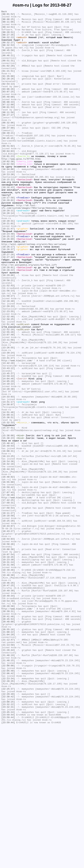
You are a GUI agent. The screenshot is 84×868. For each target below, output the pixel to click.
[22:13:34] (8, 812)
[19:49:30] (8, 707)
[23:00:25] (8, 840)
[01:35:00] (8, 89)
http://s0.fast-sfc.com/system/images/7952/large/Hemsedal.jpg (32, 246)
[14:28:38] (8, 465)
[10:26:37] (8, 297)
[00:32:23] (8, 43)
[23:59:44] (8, 856)
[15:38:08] (8, 521)
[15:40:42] (8, 530)
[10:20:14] (8, 254)
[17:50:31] (8, 601)
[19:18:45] (8, 667)
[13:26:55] (8, 415)
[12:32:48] (8, 378)
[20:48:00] (8, 744)
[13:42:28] (8, 434)
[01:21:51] (8, 83)
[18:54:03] (8, 645)
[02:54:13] (8, 99)
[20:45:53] (8, 741)
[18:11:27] (8, 614)
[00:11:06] (8, 24)
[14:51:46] (8, 493)
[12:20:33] (8, 366)
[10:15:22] (8, 214)
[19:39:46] (8, 682)
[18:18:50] (8, 617)
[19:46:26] (8, 698)
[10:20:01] (8, 238)
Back (4, 12)
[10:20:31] (8, 263)
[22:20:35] (8, 815)
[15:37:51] (8, 511)
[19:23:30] (8, 670)
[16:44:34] (8, 561)
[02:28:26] (8, 93)
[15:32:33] (8, 505)
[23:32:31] (8, 846)
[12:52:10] (8, 393)
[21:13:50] (8, 772)
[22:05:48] (8, 803)
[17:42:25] (8, 598)
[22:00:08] (8, 797)
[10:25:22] (8, 282)
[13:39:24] (8, 421)
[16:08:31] (8, 539)
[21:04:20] (8, 760)
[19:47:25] (8, 701)
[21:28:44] (8, 778)
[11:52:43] (8, 341)
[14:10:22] (8, 459)
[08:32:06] (8, 145)
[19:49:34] (8, 713)
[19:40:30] (8, 688)
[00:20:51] (8, 37)
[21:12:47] (8, 766)
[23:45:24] (8, 853)
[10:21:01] (8, 266)
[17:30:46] (8, 592)
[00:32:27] (8, 49)
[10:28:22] (8, 322)
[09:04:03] (8, 179)
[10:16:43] (8, 223)
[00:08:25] (8, 21)
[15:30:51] (8, 499)
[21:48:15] (8, 791)
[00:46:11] (8, 65)
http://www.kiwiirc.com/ (17, 431)
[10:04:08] (8, 201)
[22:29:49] (8, 831)
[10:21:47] (8, 272)
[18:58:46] (8, 651)
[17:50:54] (8, 608)
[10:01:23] (8, 186)
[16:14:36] (8, 552)
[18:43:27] (8, 635)
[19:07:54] (8, 663)
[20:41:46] (8, 738)
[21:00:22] (8, 756)
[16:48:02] (8, 570)
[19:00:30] (8, 657)
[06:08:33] (8, 120)
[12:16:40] (8, 359)
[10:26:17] (8, 294)
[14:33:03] (8, 474)
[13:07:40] (8, 400)
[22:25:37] (8, 825)
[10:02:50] (8, 195)
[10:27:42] (8, 307)
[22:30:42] (8, 834)
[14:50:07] (8, 483)
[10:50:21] (8, 335)
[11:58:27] (8, 353)
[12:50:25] (8, 381)
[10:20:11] (8, 251)
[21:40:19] (8, 784)
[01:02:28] (8, 77)
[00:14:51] (8, 31)
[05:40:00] (8, 114)
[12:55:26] (8, 397)
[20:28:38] (8, 725)
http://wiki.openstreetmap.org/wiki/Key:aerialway (34, 291)
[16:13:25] (8, 546)
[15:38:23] (8, 524)
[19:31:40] (8, 676)
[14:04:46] (8, 452)
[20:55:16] (8, 753)
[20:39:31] (8, 732)
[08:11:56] (8, 133)
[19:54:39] (8, 719)
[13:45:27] (8, 446)
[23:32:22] (8, 843)
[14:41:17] (8, 480)
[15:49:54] (8, 533)
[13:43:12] (8, 440)
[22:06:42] (8, 806)
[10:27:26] (8, 304)
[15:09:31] (8, 496)
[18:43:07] (8, 629)
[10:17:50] (8, 235)
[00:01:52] (8, 15)
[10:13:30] (8, 207)
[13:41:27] (8, 428)
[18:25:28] (8, 623)
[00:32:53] (8, 52)
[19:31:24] (8, 673)
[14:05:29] (8, 456)
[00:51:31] (8, 71)
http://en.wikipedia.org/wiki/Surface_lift (29, 316)
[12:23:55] (8, 372)
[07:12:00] (8, 124)
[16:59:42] (8, 583)
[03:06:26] (8, 105)
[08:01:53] (8, 127)
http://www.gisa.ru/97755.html (21, 189)
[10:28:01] (8, 319)
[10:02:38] (8, 192)
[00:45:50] (8, 58)
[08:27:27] (8, 136)
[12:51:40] (8, 387)
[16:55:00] (8, 577)
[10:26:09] (8, 285)
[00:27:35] (8, 40)
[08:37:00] (8, 152)
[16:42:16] (8, 555)
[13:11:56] (8, 406)
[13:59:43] (8, 449)
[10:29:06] (8, 328)
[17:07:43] (8, 589)
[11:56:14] (8, 347)
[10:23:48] (8, 279)
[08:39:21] (8, 158)
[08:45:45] (8, 164)
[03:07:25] (8, 108)
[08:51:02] (8, 173)
